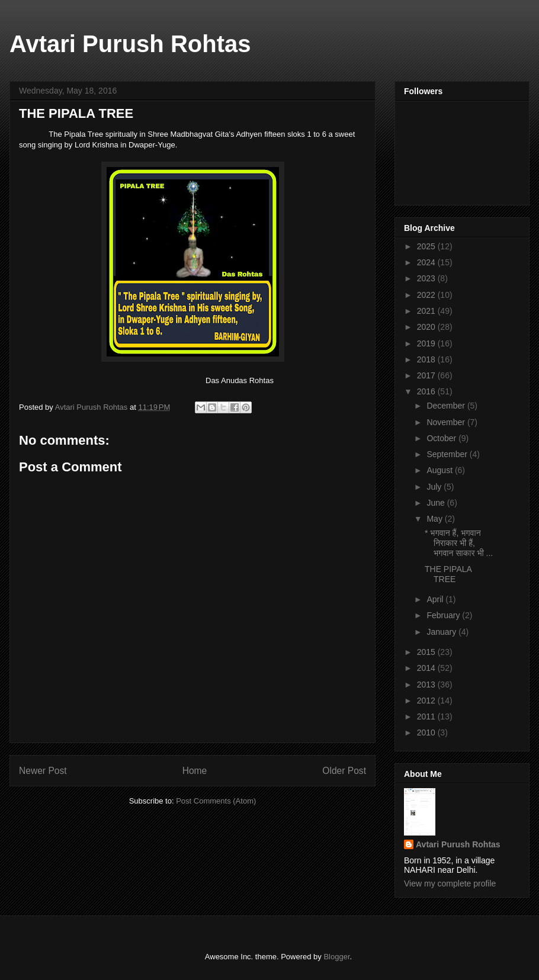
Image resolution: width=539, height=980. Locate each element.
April (436, 599)
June (437, 503)
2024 (427, 262)
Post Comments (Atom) (216, 801)
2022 (427, 295)
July (435, 487)
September (448, 454)
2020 (427, 327)
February (444, 615)
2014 (427, 668)
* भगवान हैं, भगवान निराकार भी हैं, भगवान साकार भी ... (459, 543)
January (442, 632)
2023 (427, 278)
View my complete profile (450, 883)
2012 (427, 701)
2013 (427, 685)
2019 (427, 343)
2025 (427, 246)
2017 (427, 375)
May (435, 519)
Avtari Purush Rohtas (130, 44)
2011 (427, 716)
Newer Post (43, 771)
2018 (427, 359)
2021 (427, 311)
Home (195, 771)
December (447, 406)
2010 (427, 732)
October (442, 438)
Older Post (344, 771)
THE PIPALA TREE (448, 574)
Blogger (336, 957)
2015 (427, 652)
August (440, 470)
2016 (427, 391)
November (447, 422)
